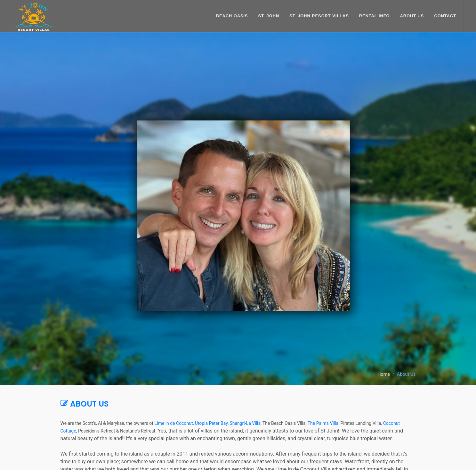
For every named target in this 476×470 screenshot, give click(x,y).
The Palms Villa (323, 423)
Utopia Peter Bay (211, 423)
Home (384, 374)
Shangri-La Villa (245, 423)
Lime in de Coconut (174, 423)
